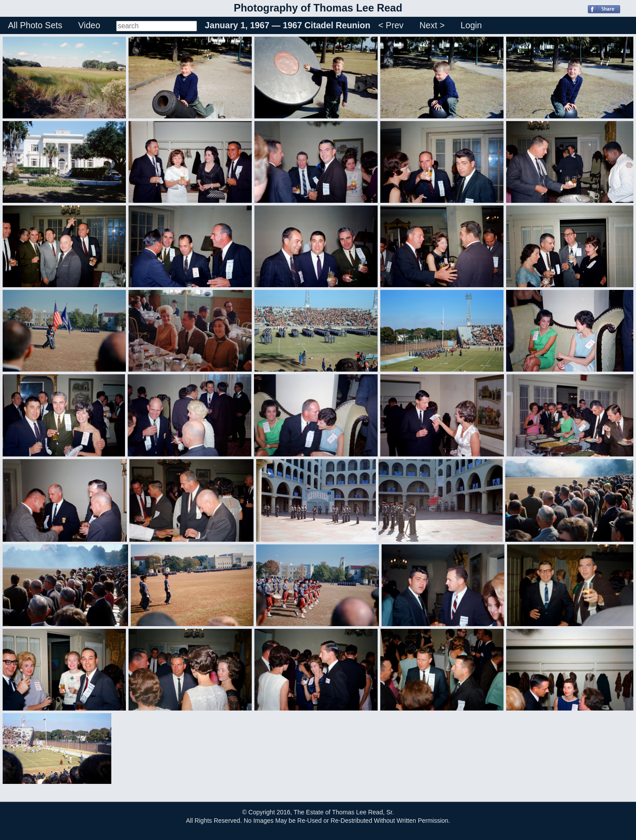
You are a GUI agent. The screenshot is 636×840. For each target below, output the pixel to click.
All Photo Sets (35, 25)
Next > (432, 25)
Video (89, 25)
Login (471, 25)
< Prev (391, 25)
